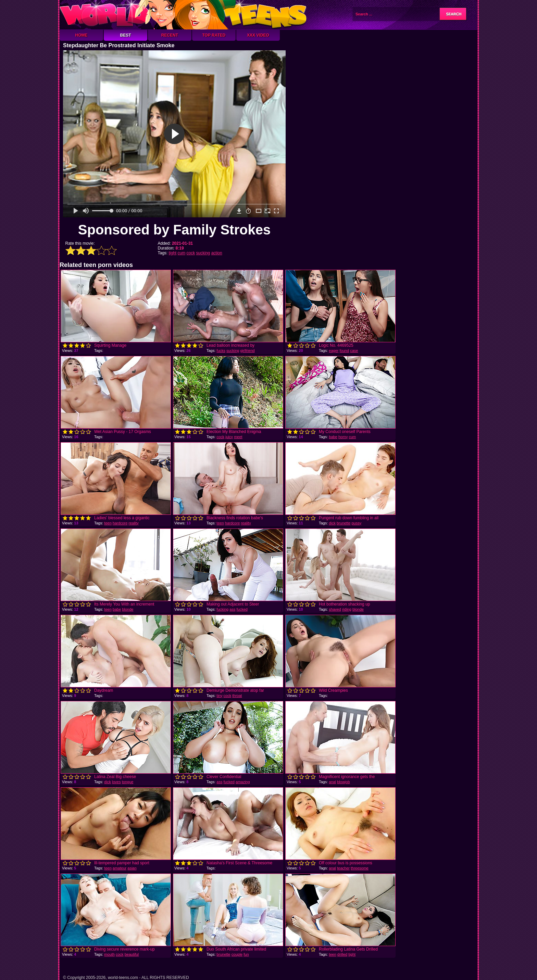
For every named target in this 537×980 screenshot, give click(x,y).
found (345, 351)
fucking (222, 609)
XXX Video (258, 35)
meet (238, 437)
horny (343, 437)
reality (133, 523)
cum (182, 253)
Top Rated (214, 35)
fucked (242, 609)
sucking (203, 253)
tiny (219, 696)
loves (116, 782)
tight (173, 253)
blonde (128, 609)
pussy (356, 523)
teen (108, 523)
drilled (342, 954)
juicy (229, 437)
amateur (120, 868)
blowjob (343, 782)
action (217, 253)
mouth (109, 954)
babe (333, 437)
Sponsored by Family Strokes (174, 230)
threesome (360, 868)
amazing (243, 782)
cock (191, 253)
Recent (170, 35)
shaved (335, 609)
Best (125, 35)
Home (82, 35)
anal (332, 782)
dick (332, 523)
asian (132, 868)
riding (347, 609)
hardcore (120, 523)
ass (232, 609)
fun (246, 954)
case (354, 351)
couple (237, 954)
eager (334, 351)
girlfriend (247, 351)
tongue (128, 782)
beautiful (132, 954)
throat (237, 696)
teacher (343, 868)
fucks (221, 351)
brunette (344, 523)
